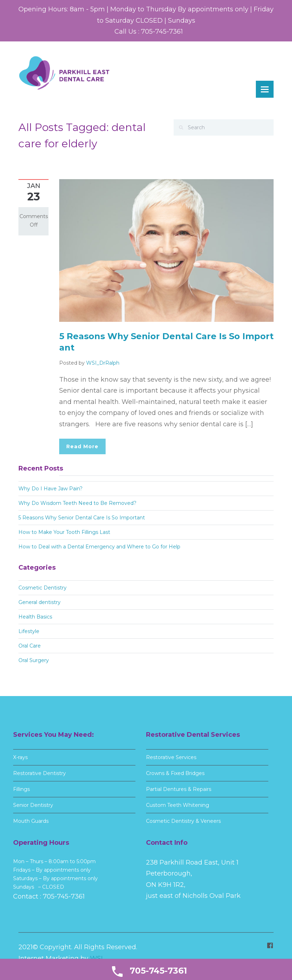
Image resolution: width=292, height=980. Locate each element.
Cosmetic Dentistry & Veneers (182, 821)
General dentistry (40, 602)
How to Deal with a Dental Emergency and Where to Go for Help (99, 547)
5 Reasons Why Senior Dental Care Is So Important (82, 518)
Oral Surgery (34, 660)
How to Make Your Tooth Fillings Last (64, 532)
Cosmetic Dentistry (43, 588)
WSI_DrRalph (103, 363)
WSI (96, 957)
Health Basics (35, 617)
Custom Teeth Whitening (176, 805)
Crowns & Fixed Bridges (174, 773)
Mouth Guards (29, 821)
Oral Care (30, 646)
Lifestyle (29, 631)
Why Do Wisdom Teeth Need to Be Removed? (77, 503)
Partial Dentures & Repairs (177, 789)
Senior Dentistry (32, 805)
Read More (82, 446)
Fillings (20, 789)
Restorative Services (170, 757)
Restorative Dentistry (38, 773)
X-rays (19, 757)
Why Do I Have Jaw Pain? (50, 489)
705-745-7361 (62, 896)
